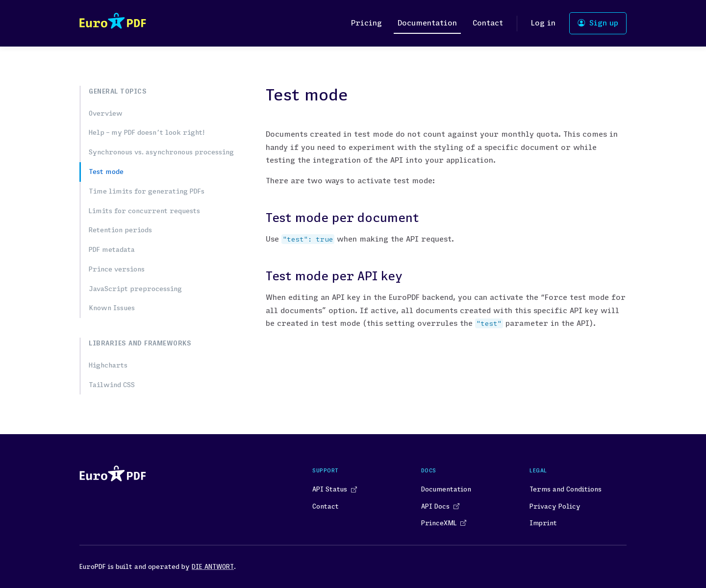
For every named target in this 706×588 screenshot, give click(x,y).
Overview (106, 113)
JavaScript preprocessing (135, 289)
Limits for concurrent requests (144, 211)
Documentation (427, 23)
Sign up (598, 23)
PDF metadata (112, 249)
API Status (334, 489)
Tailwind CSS (112, 385)
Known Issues (112, 308)
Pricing (366, 23)
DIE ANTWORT (213, 566)
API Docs (440, 506)
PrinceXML (443, 523)
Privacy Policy (555, 506)
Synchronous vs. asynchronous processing (161, 152)
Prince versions (117, 269)
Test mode (106, 171)
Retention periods (120, 230)
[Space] (113, 23)
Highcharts (108, 365)
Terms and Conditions (566, 489)
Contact (488, 23)
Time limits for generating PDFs (147, 191)
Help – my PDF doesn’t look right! (147, 132)
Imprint (543, 523)
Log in (543, 23)
